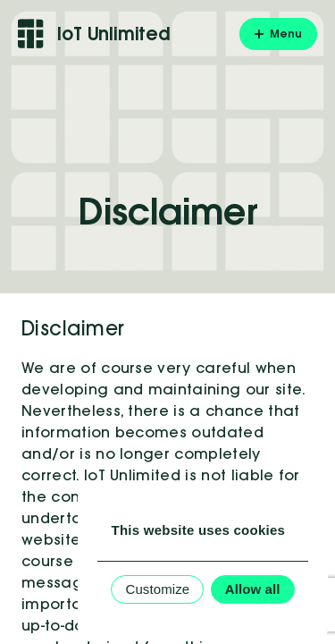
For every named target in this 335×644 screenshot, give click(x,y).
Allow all (253, 589)
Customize (157, 589)
